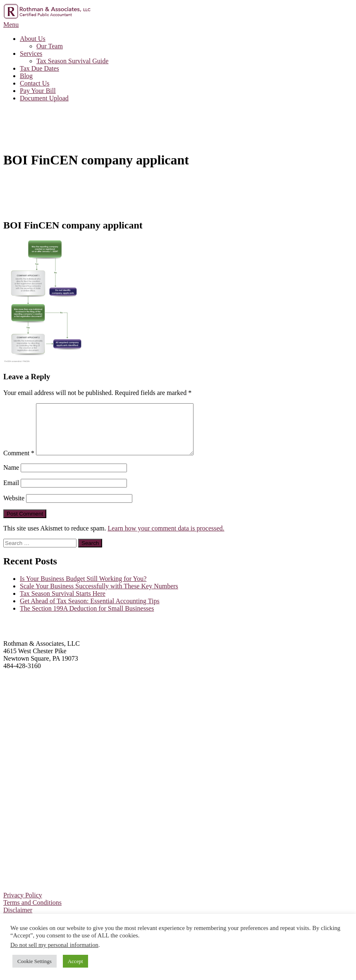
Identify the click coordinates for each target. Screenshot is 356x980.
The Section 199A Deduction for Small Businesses (87, 618)
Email (11, 493)
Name (11, 477)
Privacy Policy (23, 905)
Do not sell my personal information (54, 945)
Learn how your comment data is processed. (166, 538)
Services (31, 54)
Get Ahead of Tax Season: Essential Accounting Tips (90, 611)
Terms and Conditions (32, 912)
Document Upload (44, 98)
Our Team (50, 46)
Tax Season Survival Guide (72, 61)
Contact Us (35, 83)
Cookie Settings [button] (35, 961)
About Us (33, 39)
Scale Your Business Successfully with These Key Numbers (99, 596)
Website (14, 508)
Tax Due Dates (39, 68)
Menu (11, 25)
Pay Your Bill (38, 91)
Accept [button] (75, 961)
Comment (19, 463)
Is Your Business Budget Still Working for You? (83, 589)
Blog (26, 76)
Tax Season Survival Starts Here (63, 603)
